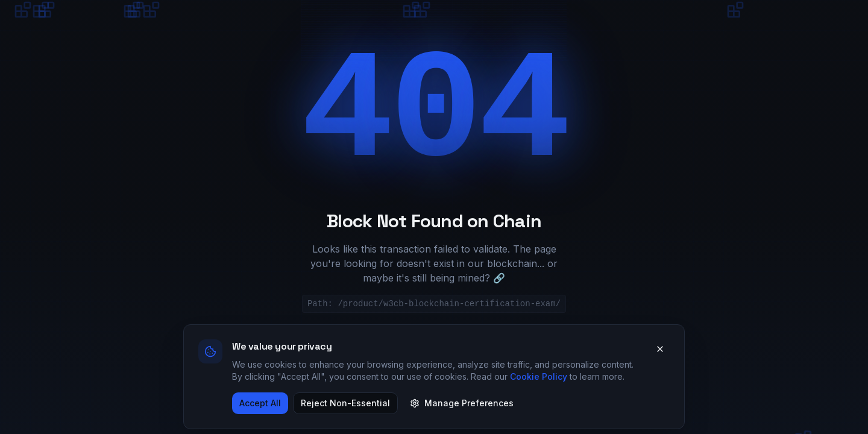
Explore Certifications (465, 345)
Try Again (593, 345)
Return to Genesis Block (306, 345)
